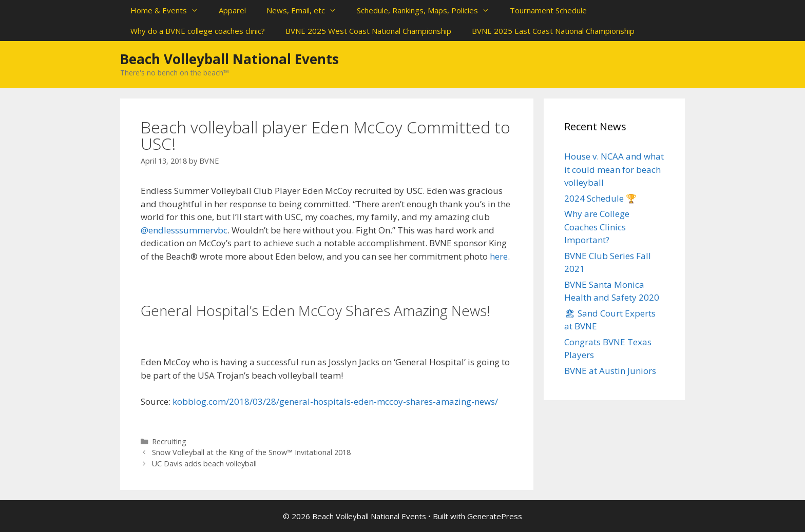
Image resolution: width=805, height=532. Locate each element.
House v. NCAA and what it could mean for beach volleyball (614, 169)
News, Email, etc (306, 10)
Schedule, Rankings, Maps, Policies (428, 10)
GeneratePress (495, 516)
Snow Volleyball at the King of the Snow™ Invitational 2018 (251, 452)
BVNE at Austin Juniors (610, 371)
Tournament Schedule (548, 10)
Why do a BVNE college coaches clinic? (198, 31)
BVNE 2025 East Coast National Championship (553, 31)
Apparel (232, 10)
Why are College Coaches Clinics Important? (597, 227)
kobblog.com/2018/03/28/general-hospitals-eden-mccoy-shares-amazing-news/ (335, 401)
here (499, 256)
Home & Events (169, 10)
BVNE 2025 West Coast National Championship (368, 31)
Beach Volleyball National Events (229, 59)
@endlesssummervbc (184, 230)
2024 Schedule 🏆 (600, 198)
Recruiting (169, 441)
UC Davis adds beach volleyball (204, 464)
